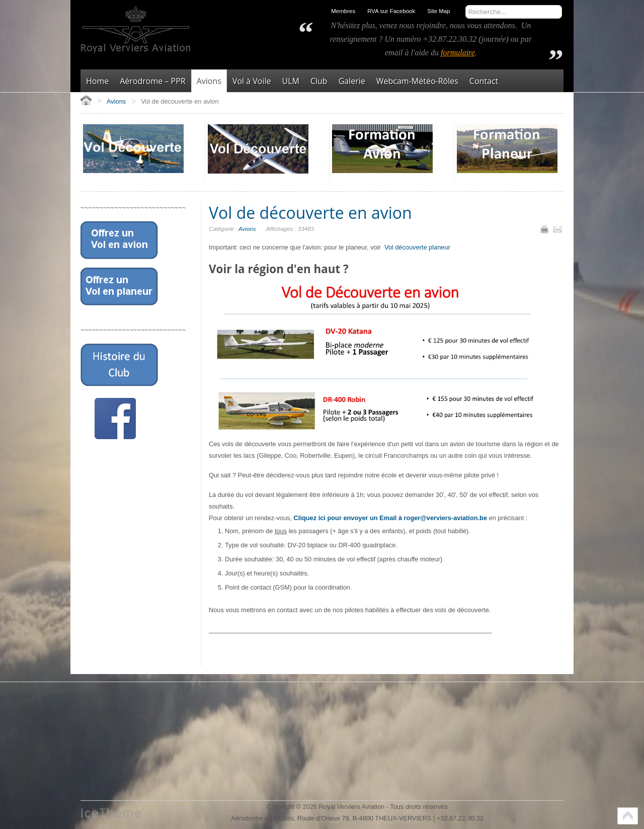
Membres (343, 11)
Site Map (438, 11)
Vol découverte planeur (417, 247)
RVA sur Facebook (391, 11)
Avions (247, 229)
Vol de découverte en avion (310, 213)
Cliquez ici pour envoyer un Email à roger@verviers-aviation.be (390, 518)
